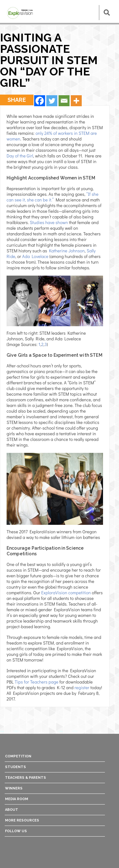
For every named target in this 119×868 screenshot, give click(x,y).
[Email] (64, 101)
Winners (14, 788)
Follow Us (16, 831)
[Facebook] (40, 101)
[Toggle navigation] (88, 13)
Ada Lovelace (35, 256)
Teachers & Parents (26, 778)
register (83, 687)
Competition (18, 756)
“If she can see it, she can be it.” (52, 197)
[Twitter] (52, 101)
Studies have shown (49, 222)
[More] (76, 101)
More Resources (22, 820)
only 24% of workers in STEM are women (52, 136)
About (12, 810)
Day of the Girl (20, 156)
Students (16, 767)
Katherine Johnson (67, 251)
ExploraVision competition (66, 593)
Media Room (17, 799)
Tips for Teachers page (37, 682)
